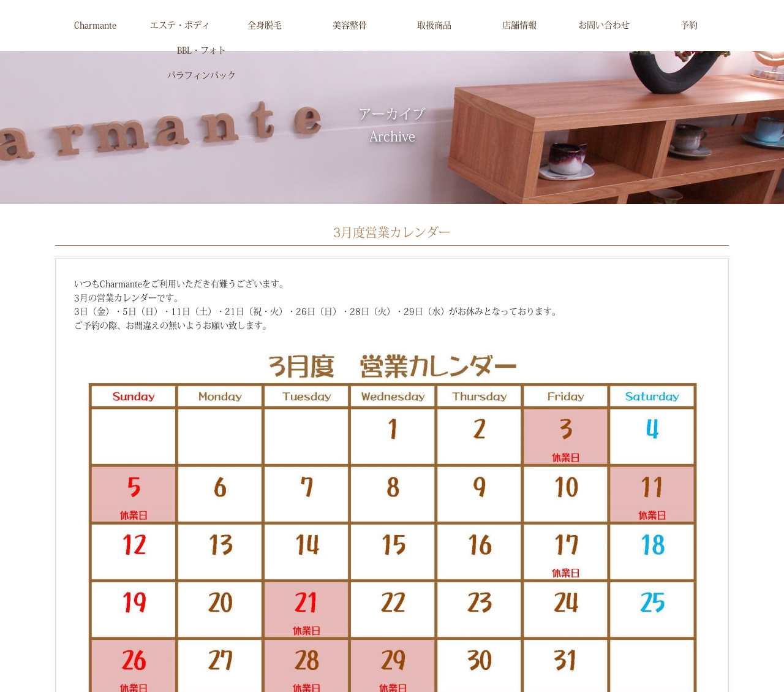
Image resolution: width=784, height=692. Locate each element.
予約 (689, 25)
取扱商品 (434, 25)
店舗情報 (519, 25)
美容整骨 (350, 25)
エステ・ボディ (180, 25)
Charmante (95, 25)
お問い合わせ (604, 25)
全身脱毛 (265, 25)
